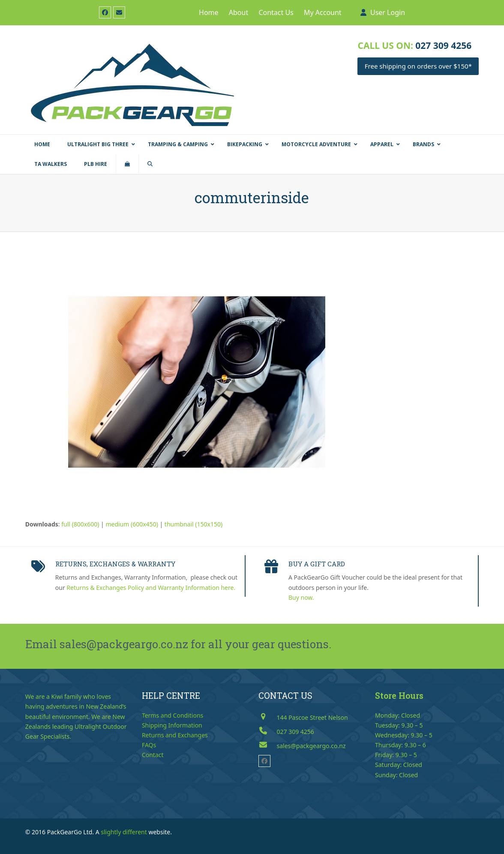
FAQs (149, 745)
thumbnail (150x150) (193, 524)
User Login (388, 12)
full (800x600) (80, 524)
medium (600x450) (132, 524)
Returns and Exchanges (175, 735)
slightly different (124, 832)
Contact (153, 755)
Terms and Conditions (172, 715)
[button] (127, 164)
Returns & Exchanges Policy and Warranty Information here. (151, 588)
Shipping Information (172, 725)
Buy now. (301, 597)
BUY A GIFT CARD (317, 564)
